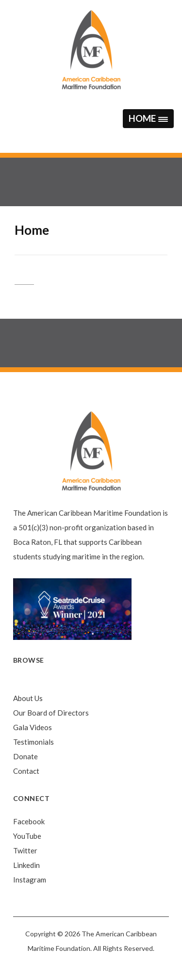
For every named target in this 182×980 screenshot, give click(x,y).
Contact (26, 771)
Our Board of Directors (51, 713)
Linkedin (26, 865)
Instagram (30, 880)
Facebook (29, 821)
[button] (148, 119)
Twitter (25, 850)
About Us (28, 698)
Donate (25, 756)
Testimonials (33, 742)
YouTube (27, 836)
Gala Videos (33, 727)
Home (23, 684)
